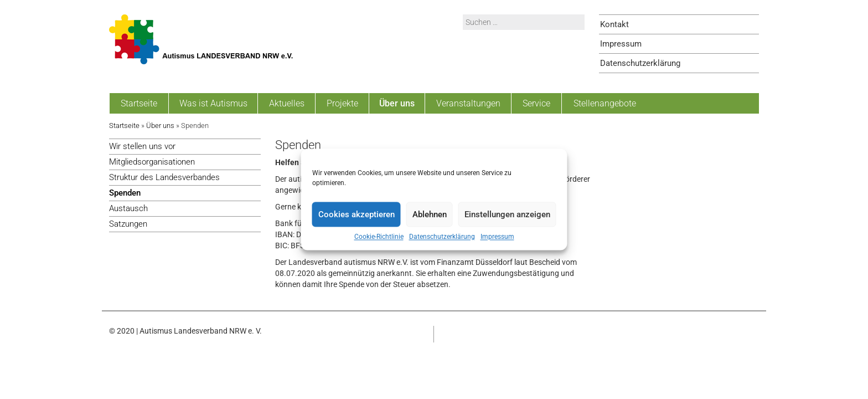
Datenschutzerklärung (442, 237)
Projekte (342, 103)
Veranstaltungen (468, 103)
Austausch (128, 208)
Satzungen (128, 224)
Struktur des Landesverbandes (164, 177)
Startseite (139, 103)
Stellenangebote (605, 103)
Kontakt (614, 24)
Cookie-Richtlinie (379, 237)
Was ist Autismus (213, 103)
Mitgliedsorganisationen (152, 162)
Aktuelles (287, 103)
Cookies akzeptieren (356, 214)
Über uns (397, 103)
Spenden (125, 193)
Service (536, 103)
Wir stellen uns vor (142, 146)
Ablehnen (430, 214)
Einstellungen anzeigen (507, 214)
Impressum (497, 237)
